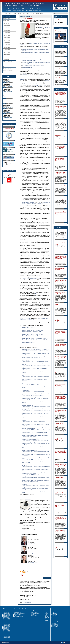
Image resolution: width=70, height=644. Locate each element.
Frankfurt (10, 13)
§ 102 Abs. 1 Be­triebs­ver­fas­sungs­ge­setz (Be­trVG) (32, 271)
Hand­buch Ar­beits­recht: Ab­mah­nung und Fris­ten (31, 332)
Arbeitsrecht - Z (7, 60)
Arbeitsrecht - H (7, 36)
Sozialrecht (33, 614)
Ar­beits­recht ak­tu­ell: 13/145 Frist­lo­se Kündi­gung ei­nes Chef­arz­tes (35, 385)
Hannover (20, 13)
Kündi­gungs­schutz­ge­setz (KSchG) (40, 85)
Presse (42, 9)
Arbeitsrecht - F (7, 32)
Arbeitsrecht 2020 (7, 617)
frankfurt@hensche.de (8, 86)
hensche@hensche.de (32, 544)
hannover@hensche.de (8, 97)
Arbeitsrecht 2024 (7, 612)
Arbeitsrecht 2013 (7, 624)
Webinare (34, 11)
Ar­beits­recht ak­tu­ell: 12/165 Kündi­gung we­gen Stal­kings (33, 396)
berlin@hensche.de (8, 81)
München (28, 13)
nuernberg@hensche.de (8, 112)
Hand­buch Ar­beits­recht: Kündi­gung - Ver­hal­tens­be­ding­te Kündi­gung (35, 340)
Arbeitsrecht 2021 (7, 616)
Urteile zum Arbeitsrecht (36, 9)
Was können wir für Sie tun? (26, 497)
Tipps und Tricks (6, 20)
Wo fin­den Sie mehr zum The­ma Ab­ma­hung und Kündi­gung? (33, 66)
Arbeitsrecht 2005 (7, 633)
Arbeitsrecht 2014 (7, 623)
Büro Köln (54, 623)
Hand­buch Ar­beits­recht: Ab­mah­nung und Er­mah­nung (32, 330)
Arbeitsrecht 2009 (7, 629)
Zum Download (58, 57)
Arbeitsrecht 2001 (7, 637)
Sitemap (46, 619)
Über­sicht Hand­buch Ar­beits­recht (29, 343)
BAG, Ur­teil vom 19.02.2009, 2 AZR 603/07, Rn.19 (38, 254)
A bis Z (46, 610)
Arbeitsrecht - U (7, 54)
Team (53, 612)
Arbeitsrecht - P (7, 48)
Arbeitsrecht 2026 (7, 610)
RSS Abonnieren (47, 578)
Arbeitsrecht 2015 (7, 622)
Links (46, 616)
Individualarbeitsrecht (35, 611)
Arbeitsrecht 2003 (7, 635)
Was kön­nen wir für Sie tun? (27, 68)
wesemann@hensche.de (33, 562)
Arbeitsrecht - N (7, 44)
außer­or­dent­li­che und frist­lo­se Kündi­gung (32, 278)
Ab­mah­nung (44, 26)
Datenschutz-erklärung (55, 615)
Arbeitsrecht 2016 (7, 621)
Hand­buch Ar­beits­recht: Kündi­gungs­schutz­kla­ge (31, 341)
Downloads (47, 611)
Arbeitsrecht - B (7, 25)
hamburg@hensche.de (8, 92)
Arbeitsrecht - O (7, 46)
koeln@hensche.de (8, 102)
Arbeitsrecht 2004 (7, 634)
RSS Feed (47, 617)
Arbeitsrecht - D (7, 29)
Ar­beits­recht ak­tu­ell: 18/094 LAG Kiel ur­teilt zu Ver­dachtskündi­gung (35, 362)
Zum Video (58, 41)
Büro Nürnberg (55, 625)
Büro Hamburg (55, 621)
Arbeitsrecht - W (7, 58)
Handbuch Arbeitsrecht (18, 9)
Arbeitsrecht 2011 (7, 626)
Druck (46, 612)
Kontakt (46, 614)
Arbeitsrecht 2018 (7, 619)
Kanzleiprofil (39, 11)
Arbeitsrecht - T (7, 53)
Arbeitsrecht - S (7, 51)
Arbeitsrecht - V (7, 56)
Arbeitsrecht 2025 (7, 611)
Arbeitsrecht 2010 (7, 628)
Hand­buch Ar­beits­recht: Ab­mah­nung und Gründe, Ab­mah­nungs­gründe (36, 333)
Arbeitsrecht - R (7, 49)
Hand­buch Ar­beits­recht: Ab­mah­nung (29, 328)
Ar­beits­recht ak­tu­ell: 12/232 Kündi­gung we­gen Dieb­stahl (33, 392)
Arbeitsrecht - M (7, 43)
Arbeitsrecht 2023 (7, 613)
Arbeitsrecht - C (7, 27)
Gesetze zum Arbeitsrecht (27, 9)
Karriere (46, 613)
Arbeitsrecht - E (7, 31)
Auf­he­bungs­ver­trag (26, 75)
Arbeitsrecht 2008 (7, 630)
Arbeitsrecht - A (7, 24)
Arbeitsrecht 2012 (7, 625)
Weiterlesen (58, 104)
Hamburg (15, 13)
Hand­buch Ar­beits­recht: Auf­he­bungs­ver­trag (30, 336)
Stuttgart (37, 13)
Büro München (55, 624)
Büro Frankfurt (55, 620)
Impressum (55, 613)
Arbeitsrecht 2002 (7, 636)
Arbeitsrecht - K (7, 39)
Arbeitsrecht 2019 (7, 618)
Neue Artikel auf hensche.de (20, 613)
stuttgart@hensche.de (8, 118)
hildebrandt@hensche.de (33, 553)
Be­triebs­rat (47, 271)
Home (6, 9)
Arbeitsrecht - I (7, 37)
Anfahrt (4, 83)
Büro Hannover (55, 622)
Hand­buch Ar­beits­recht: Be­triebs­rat (29, 337)
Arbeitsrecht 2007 (7, 631)
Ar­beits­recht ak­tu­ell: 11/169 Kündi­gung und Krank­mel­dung (33, 422)
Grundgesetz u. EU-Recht (36, 610)
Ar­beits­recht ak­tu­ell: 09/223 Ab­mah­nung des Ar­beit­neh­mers (34, 460)
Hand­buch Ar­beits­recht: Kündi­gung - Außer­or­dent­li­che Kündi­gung (35, 338)
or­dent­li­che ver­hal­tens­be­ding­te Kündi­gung (32, 84)
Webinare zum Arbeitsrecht (8, 70)
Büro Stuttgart (55, 627)
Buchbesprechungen (18, 610)
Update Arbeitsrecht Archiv (8, 72)
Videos (4, 67)
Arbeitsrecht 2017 (7, 620)
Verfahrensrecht (34, 616)
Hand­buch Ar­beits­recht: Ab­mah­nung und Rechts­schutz (33, 334)
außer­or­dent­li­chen (37, 98)
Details (8, 83)
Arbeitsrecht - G (7, 34)
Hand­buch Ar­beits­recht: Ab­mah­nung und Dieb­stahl (32, 329)
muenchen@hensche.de (9, 107)
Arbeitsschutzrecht (34, 612)
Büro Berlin (55, 619)
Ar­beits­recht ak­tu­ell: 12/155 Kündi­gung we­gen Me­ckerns (33, 397)
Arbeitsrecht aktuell (11, 9)
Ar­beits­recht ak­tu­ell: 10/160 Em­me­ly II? (30, 450)
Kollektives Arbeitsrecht (35, 613)
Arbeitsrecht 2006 (7, 632)
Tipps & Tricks (15, 11)
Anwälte (42, 13)
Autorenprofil (25, 575)
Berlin (6, 13)
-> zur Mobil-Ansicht (7, 16)
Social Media (47, 618)
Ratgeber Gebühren (29, 11)
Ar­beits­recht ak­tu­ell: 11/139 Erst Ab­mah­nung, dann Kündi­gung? (35, 423)
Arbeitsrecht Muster (21, 11)
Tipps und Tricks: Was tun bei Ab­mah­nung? (31, 344)
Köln (24, 13)
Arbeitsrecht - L (7, 41)
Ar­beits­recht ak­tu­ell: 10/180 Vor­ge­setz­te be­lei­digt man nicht (34, 449)
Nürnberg (33, 13)
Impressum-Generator (8, 11)
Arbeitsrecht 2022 (7, 614)
